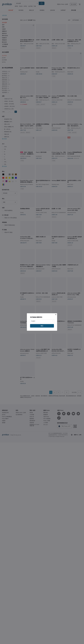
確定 (42, 326)
